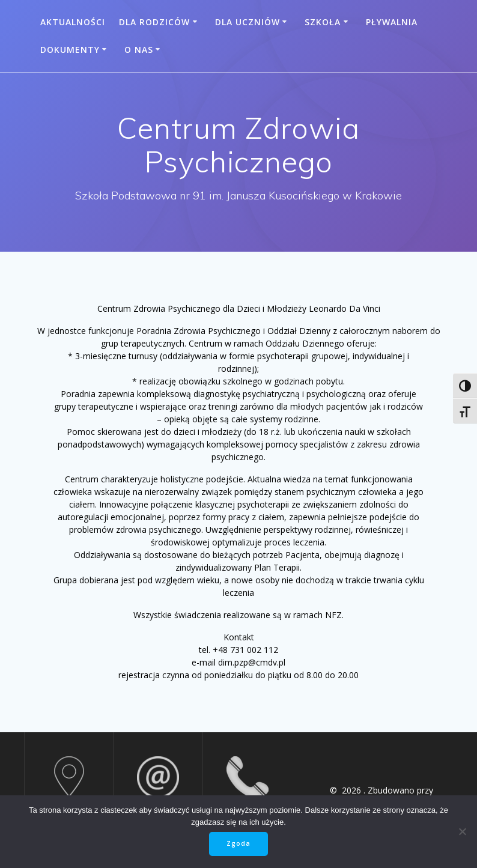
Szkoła (323, 22)
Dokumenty (70, 50)
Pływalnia (392, 22)
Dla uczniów (248, 22)
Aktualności (73, 22)
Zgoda (239, 843)
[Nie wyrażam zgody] (462, 831)
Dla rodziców (154, 22)
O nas (139, 50)
